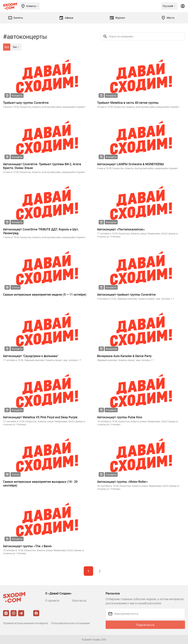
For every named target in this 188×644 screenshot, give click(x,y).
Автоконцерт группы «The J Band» (28, 546)
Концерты (17, 95)
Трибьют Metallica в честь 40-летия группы (128, 103)
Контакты (79, 601)
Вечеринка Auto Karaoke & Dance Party (124, 356)
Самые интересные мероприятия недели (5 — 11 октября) (45, 294)
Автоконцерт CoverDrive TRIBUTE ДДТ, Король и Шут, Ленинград (41, 231)
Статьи (16, 287)
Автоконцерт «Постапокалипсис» (121, 229)
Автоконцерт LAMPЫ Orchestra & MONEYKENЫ (130, 164)
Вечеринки (111, 349)
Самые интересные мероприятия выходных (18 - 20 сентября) (40, 484)
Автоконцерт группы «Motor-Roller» (122, 482)
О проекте (52, 601)
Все (7, 47)
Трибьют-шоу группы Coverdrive (26, 103)
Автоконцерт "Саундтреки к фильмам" (31, 356)
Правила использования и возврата (26, 623)
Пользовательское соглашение (70, 623)
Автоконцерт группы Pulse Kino (120, 417)
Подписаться (145, 625)
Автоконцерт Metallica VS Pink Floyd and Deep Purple (40, 417)
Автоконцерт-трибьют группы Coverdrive (126, 294)
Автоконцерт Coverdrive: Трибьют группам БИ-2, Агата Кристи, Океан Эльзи (42, 166)
